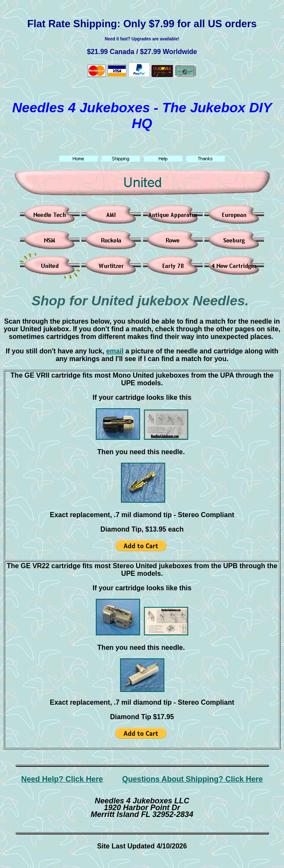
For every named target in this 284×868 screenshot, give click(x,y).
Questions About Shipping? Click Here (192, 779)
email (115, 351)
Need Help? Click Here (62, 779)
